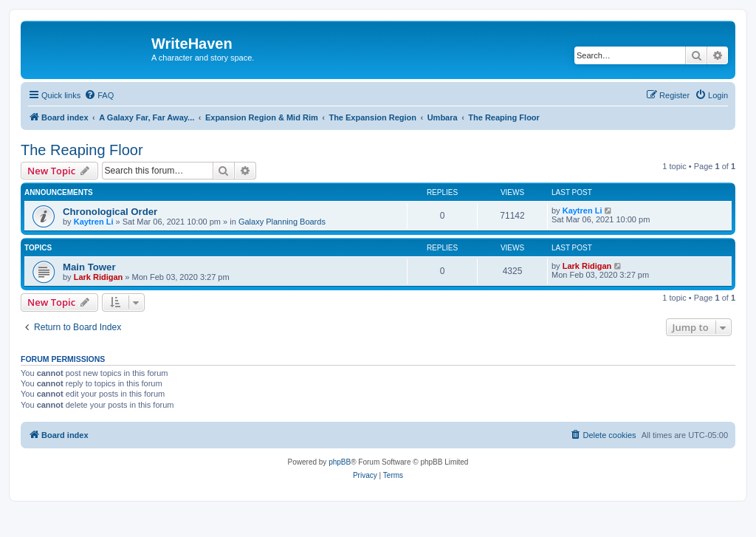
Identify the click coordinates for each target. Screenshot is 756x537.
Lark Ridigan (99, 277)
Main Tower (89, 267)
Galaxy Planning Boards (282, 222)
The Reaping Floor (82, 150)
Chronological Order (110, 212)
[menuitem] (99, 95)
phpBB (340, 462)
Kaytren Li (94, 222)
